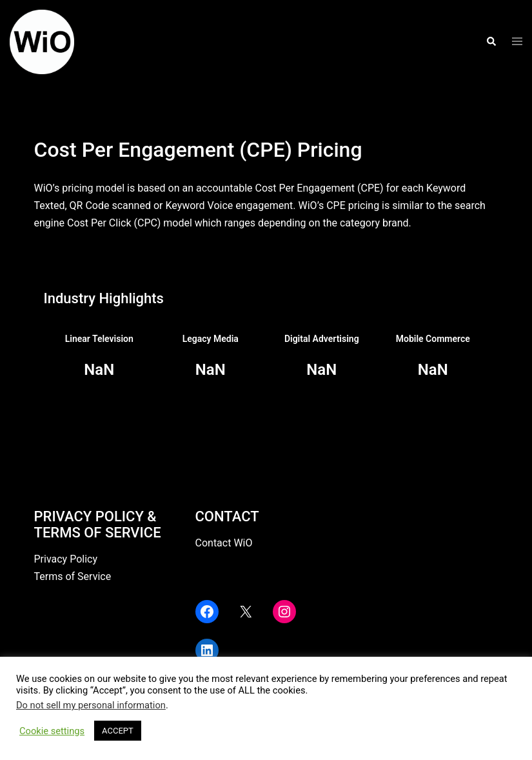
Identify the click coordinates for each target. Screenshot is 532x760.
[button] (491, 42)
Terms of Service (73, 576)
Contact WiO (224, 543)
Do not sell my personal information (91, 705)
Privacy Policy (66, 559)
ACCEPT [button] (118, 731)
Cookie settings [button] (52, 731)
